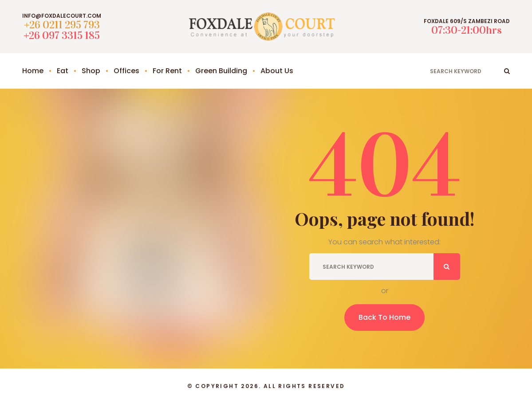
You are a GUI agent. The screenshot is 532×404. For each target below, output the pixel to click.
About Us (277, 71)
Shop (91, 71)
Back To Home (384, 317)
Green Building (221, 71)
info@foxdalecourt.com (62, 16)
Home (33, 71)
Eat (63, 71)
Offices (126, 71)
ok (507, 71)
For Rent (167, 71)
